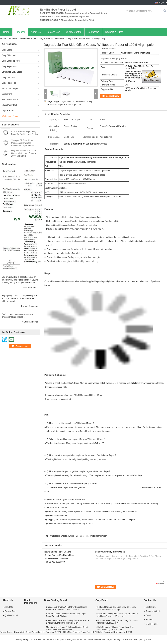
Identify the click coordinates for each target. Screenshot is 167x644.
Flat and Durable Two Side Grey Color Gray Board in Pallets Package (117, 608)
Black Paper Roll (9, 105)
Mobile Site (152, 624)
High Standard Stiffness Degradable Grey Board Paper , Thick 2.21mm (116, 628)
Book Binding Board (11, 61)
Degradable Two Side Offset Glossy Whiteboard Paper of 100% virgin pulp (24, 153)
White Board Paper (98, 536)
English (162, 3)
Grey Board (7, 50)
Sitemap (149, 620)
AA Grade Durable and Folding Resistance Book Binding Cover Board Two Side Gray (68, 622)
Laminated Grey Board (12, 72)
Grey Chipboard (9, 55)
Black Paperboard (10, 100)
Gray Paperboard (10, 66)
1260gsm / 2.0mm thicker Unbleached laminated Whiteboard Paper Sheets (23, 143)
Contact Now (112, 96)
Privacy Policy (6, 632)
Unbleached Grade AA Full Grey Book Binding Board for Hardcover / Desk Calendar (67, 608)
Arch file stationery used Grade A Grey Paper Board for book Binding (66, 615)
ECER (129, 632)
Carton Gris (7, 94)
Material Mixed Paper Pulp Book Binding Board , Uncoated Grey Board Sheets (68, 628)
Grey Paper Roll (9, 83)
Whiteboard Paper (28, 38)
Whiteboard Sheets (58, 536)
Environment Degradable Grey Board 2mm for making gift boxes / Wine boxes (118, 615)
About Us (36, 32)
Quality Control (74, 32)
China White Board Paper (25, 632)
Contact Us (93, 32)
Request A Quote (114, 32)
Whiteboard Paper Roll (78, 536)
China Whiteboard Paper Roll (43, 639)
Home (6, 32)
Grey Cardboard (9, 77)
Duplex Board (8, 111)
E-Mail (148, 615)
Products (20, 32)
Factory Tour (53, 32)
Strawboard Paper (10, 88)
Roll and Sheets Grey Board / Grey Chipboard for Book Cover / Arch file (118, 622)
